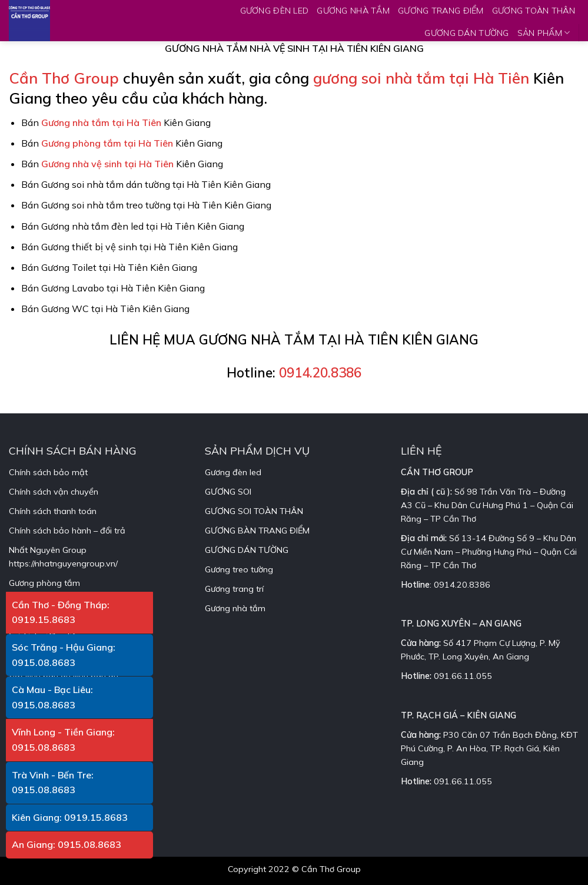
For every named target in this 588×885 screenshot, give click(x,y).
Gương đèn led (233, 472)
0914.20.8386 (320, 372)
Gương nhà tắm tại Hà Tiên (101, 122)
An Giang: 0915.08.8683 (67, 844)
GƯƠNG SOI (228, 492)
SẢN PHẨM (544, 33)
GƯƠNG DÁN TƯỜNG (466, 33)
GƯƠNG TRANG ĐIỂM (441, 11)
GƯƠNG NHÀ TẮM (353, 11)
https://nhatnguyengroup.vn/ (63, 564)
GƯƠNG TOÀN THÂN (534, 11)
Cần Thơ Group (64, 78)
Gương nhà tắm (235, 608)
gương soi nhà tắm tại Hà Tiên (421, 78)
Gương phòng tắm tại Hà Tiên (107, 143)
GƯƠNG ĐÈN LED (275, 11)
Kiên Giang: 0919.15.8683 (70, 817)
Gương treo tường (239, 569)
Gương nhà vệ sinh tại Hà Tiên (107, 164)
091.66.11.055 (463, 676)
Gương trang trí (234, 589)
